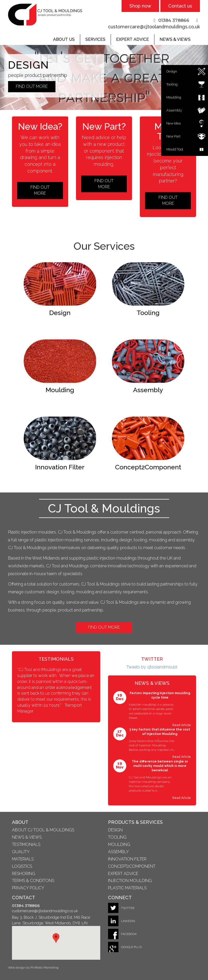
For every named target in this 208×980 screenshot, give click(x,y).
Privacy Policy (28, 888)
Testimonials (26, 844)
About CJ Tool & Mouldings (43, 830)
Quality (21, 852)
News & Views (175, 39)
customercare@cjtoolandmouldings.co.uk (154, 27)
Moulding (119, 844)
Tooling (117, 837)
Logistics (22, 866)
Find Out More (104, 627)
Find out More (32, 86)
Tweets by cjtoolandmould (152, 667)
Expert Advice (133, 39)
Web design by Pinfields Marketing (33, 968)
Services (95, 39)
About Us (64, 39)
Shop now (140, 6)
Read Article (182, 725)
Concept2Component (132, 866)
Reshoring (24, 874)
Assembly (118, 852)
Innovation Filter (127, 859)
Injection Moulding (130, 881)
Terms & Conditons (33, 881)
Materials (23, 859)
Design (115, 830)
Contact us (180, 6)
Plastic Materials (127, 888)
